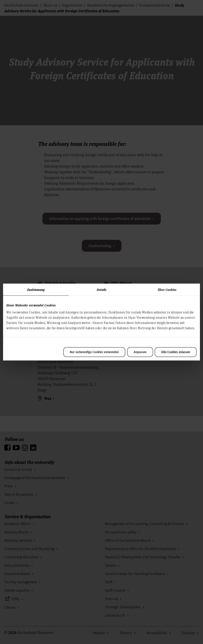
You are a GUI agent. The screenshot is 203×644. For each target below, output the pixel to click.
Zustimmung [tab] (36, 290)
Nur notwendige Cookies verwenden (94, 352)
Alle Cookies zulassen (176, 352)
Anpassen (140, 352)
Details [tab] (102, 290)
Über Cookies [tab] (167, 290)
